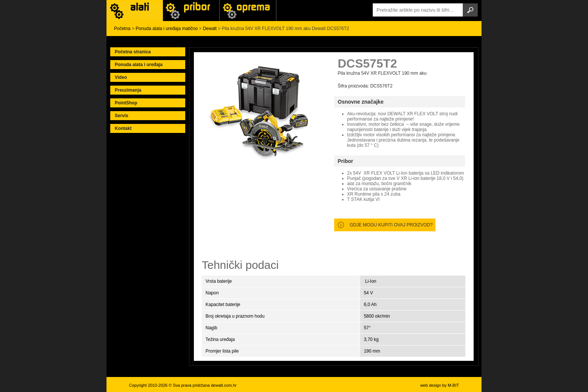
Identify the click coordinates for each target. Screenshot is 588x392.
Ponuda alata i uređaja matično (167, 29)
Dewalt (210, 29)
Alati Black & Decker (191, 11)
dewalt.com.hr (223, 385)
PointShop (126, 103)
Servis (121, 116)
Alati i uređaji (135, 11)
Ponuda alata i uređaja (139, 65)
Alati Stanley (248, 11)
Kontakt (123, 128)
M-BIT (453, 385)
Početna (122, 29)
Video (121, 77)
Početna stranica (133, 52)
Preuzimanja (128, 90)
